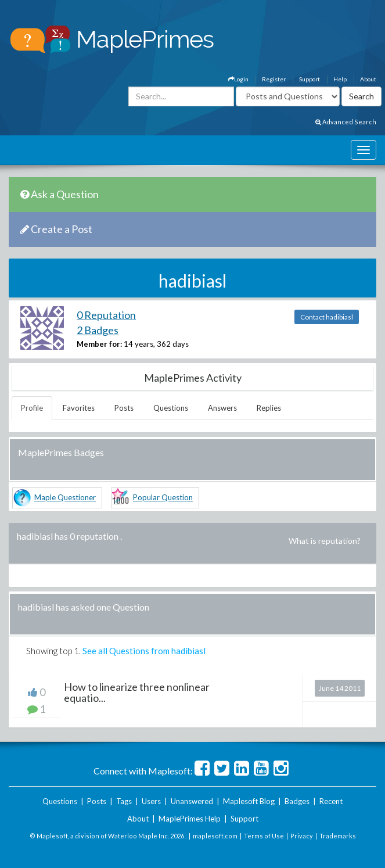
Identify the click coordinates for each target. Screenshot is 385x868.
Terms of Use (264, 836)
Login (238, 79)
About (368, 79)
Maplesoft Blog (249, 801)
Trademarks (338, 836)
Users (151, 801)
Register (274, 79)
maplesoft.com (215, 836)
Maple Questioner (65, 497)
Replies (269, 408)
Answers (222, 408)
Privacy (302, 836)
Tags (124, 801)
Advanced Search (346, 122)
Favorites (79, 408)
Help (340, 79)
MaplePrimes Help (190, 819)
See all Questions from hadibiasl (144, 651)
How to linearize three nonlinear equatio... (137, 693)
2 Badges (98, 330)
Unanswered (192, 801)
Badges (297, 801)
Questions (171, 408)
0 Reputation (106, 315)
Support (310, 79)
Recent (331, 801)
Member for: (99, 344)
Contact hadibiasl (327, 317)
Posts (124, 408)
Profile (32, 408)
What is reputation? (325, 541)
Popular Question (163, 497)
